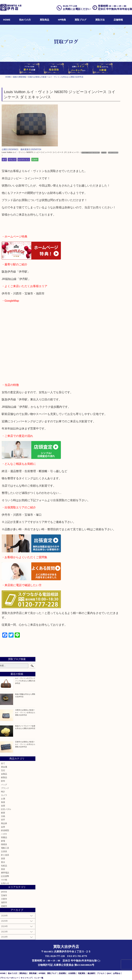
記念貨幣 (5, 876)
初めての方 (25, 20)
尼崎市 (4, 906)
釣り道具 (5, 855)
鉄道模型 (5, 830)
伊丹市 (4, 892)
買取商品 (44, 20)
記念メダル (6, 809)
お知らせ (5, 883)
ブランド (12, 159)
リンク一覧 (39, 978)
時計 (3, 792)
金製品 (4, 774)
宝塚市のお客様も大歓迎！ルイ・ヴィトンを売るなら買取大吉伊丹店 (25, 744)
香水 (3, 862)
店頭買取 (62, 973)
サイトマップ (26, 978)
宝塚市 (35, 159)
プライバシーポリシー (9, 978)
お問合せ (117, 973)
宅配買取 (82, 973)
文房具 (4, 851)
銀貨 (3, 813)
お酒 (3, 799)
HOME (7, 20)
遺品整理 (91, 973)
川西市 (4, 899)
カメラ (4, 795)
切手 (3, 820)
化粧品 (4, 866)
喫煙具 (4, 844)
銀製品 (4, 777)
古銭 (3, 816)
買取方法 (100, 20)
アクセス (101, 973)
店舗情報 (118, 20)
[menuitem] (7, 20)
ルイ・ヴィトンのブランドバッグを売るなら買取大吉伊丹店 (25, 681)
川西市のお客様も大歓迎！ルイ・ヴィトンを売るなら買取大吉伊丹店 (25, 713)
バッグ (4, 785)
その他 (4, 880)
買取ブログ (81, 20)
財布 (3, 781)
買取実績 (33, 973)
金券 (3, 827)
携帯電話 (5, 873)
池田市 (4, 902)
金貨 (3, 806)
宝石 (3, 770)
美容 (3, 869)
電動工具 (5, 848)
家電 (3, 841)
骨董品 (4, 837)
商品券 (4, 823)
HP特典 (62, 20)
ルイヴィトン (24, 159)
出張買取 (72, 973)
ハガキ (4, 834)
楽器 (3, 858)
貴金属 (4, 767)
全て (4, 159)
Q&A (109, 973)
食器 (3, 802)
